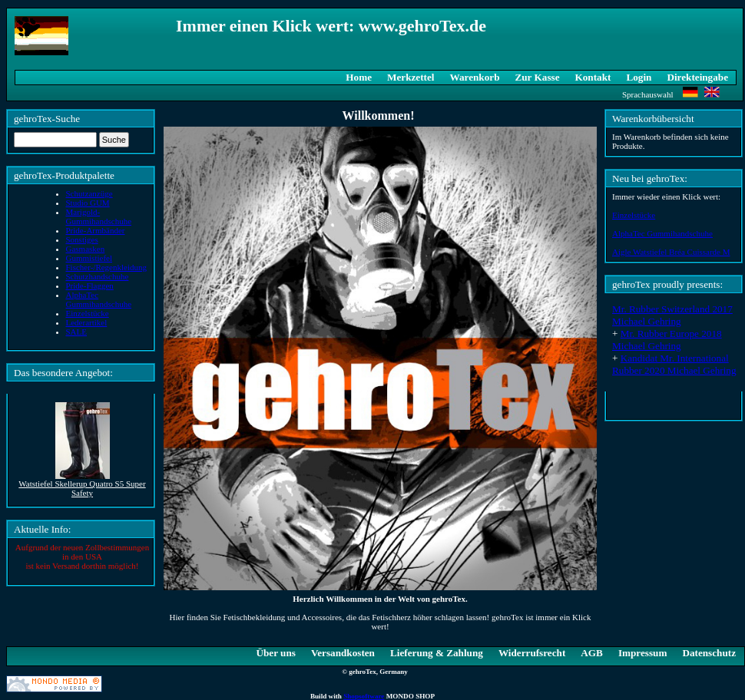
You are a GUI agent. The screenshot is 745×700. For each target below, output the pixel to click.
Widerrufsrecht (532, 653)
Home (359, 77)
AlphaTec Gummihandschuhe (662, 233)
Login (639, 77)
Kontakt (593, 77)
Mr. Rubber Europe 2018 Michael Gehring (667, 340)
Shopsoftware (364, 696)
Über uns (275, 653)
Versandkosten (343, 653)
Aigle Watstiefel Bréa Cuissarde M (671, 252)
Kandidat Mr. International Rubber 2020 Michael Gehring (674, 364)
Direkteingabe (697, 77)
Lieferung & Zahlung (437, 653)
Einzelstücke (634, 215)
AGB (592, 653)
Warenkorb (475, 77)
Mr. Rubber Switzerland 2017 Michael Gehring (672, 315)
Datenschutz (709, 653)
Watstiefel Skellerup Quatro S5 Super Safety (82, 488)
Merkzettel (411, 77)
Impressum (643, 653)
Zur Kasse (537, 77)
